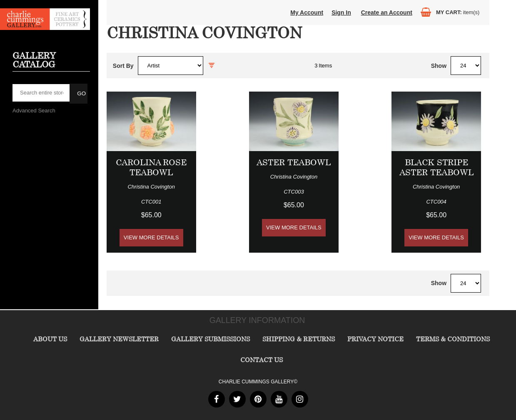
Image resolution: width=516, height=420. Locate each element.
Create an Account (387, 12)
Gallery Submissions (211, 339)
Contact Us (262, 360)
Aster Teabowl (294, 162)
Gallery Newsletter (119, 339)
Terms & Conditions (453, 339)
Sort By (123, 66)
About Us (50, 339)
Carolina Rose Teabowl (151, 167)
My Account (307, 12)
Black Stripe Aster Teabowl (436, 167)
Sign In (341, 12)
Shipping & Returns (299, 339)
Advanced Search (34, 111)
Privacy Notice (375, 339)
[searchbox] (42, 93)
